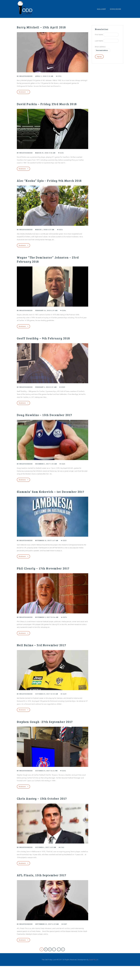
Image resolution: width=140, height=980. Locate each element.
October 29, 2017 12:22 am (49, 707)
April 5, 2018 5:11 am (47, 76)
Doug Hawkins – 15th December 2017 (50, 424)
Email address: (100, 47)
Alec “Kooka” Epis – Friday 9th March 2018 (51, 187)
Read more (23, 92)
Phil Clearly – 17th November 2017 (48, 582)
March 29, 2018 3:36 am (48, 157)
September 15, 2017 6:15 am (50, 938)
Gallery (102, 9)
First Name (99, 35)
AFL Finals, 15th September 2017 (47, 889)
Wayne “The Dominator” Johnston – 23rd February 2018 (49, 268)
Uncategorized (27, 76)
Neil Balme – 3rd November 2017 (46, 658)
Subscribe (116, 9)
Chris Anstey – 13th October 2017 (47, 812)
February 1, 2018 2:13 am (49, 396)
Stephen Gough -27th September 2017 (50, 735)
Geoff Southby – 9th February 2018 (48, 347)
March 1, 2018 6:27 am (48, 238)
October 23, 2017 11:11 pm (49, 784)
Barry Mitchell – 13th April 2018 (46, 27)
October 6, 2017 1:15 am (48, 861)
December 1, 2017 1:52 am (49, 473)
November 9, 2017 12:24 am (50, 631)
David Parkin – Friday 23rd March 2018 (48, 106)
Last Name (99, 41)
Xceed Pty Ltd (94, 974)
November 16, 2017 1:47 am (50, 554)
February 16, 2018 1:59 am (49, 319)
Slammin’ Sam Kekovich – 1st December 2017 (44, 503)
